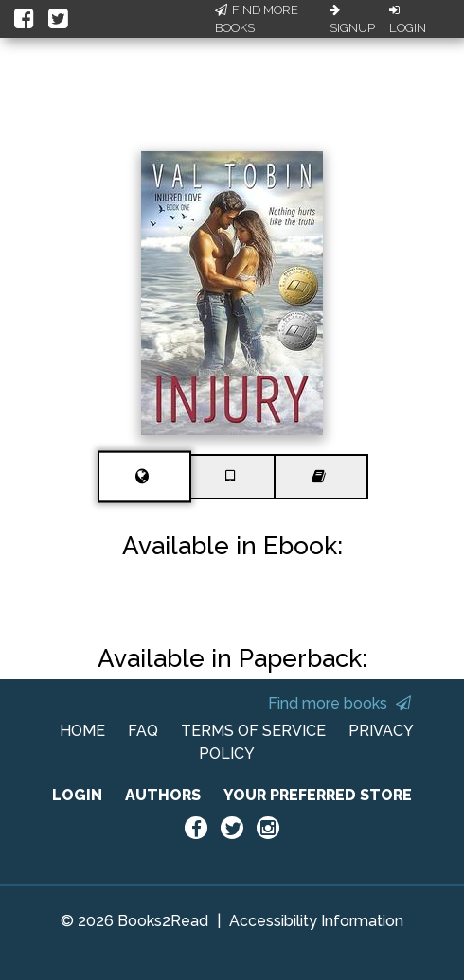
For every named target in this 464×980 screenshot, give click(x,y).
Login (408, 20)
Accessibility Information (316, 921)
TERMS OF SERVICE (253, 731)
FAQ (143, 731)
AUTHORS (163, 795)
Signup (352, 20)
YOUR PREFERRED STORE (318, 795)
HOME (82, 731)
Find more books (339, 703)
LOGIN (77, 795)
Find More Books (257, 19)
